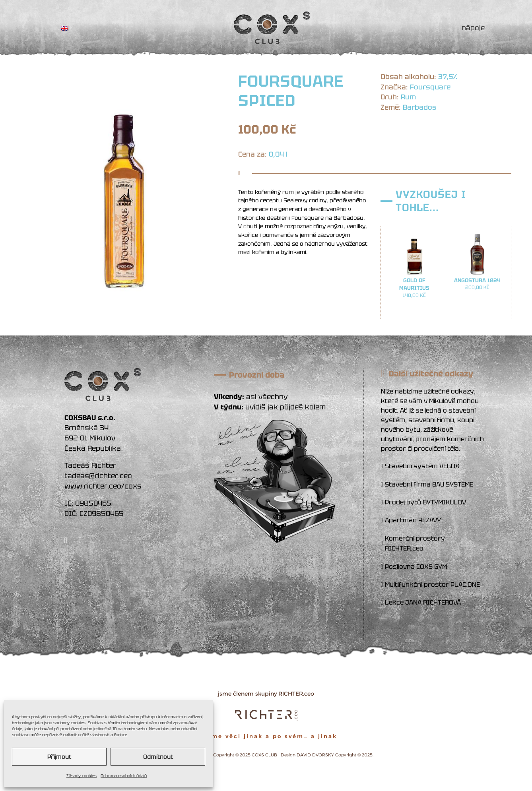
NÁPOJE (473, 28)
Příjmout (59, 757)
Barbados (420, 107)
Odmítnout (158, 757)
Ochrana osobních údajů (124, 776)
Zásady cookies (82, 776)
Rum (408, 97)
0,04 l (278, 154)
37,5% (448, 77)
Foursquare (430, 87)
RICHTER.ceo (296, 694)
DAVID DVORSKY (315, 755)
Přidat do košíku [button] (414, 311)
